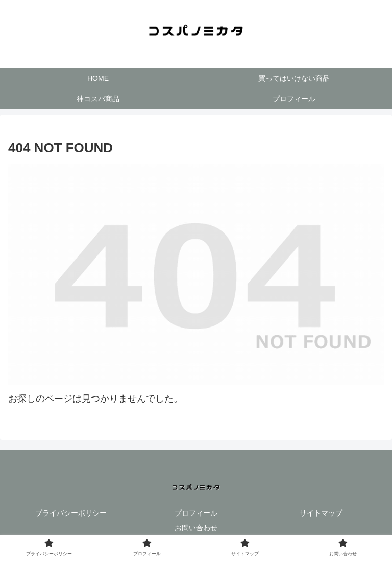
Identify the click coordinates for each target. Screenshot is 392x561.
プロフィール (196, 513)
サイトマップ (321, 513)
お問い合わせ (196, 528)
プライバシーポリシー (71, 513)
